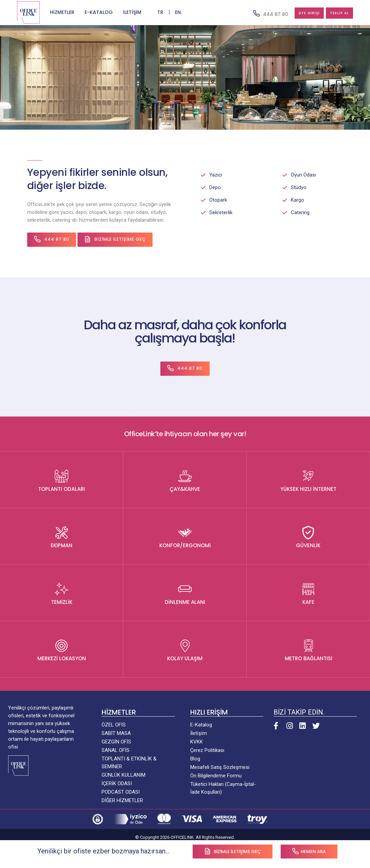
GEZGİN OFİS (116, 742)
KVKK (197, 742)
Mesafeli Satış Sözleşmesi (220, 768)
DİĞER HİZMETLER (122, 801)
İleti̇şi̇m (199, 734)
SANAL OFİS (116, 751)
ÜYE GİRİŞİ (294, 13)
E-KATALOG (99, 13)
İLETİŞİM (132, 13)
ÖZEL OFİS (114, 725)
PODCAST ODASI (121, 792)
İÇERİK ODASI (117, 784)
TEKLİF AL (334, 13)
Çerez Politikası (207, 751)
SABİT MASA (116, 734)
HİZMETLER (62, 13)
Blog (195, 759)
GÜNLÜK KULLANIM (124, 775)
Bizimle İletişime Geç (119, 239)
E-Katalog (201, 725)
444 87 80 (254, 14)
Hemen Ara (309, 851)
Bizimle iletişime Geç (233, 851)
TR (160, 13)
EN (178, 13)
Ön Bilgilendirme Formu (216, 776)
